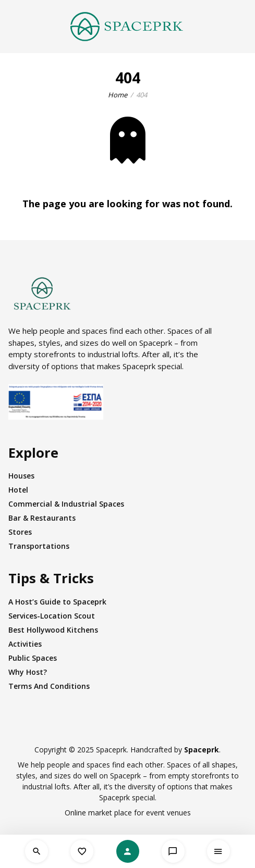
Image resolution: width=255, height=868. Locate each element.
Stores (20, 532)
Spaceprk (202, 750)
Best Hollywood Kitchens (53, 630)
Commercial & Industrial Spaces (66, 504)
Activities (25, 644)
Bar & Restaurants (42, 518)
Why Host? (28, 672)
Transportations (39, 546)
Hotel (18, 490)
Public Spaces (33, 658)
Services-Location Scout (52, 616)
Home (118, 95)
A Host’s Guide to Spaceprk (57, 602)
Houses (21, 476)
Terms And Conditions (49, 686)
